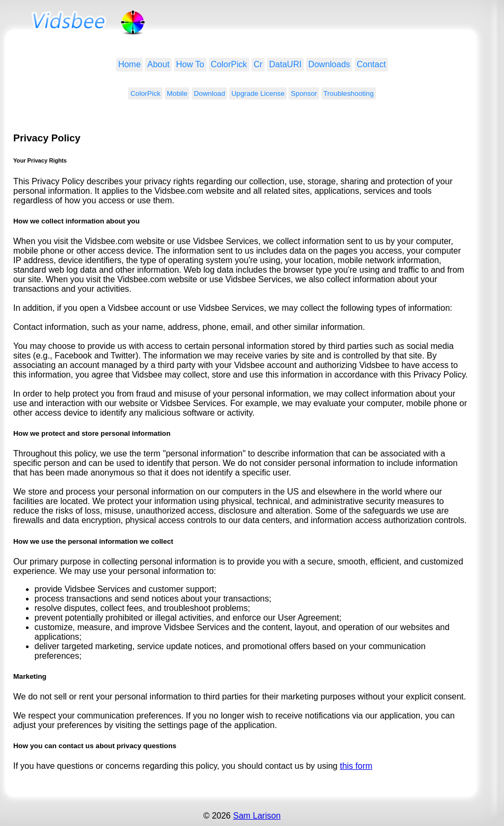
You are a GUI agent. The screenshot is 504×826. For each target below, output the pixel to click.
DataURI (285, 64)
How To (190, 64)
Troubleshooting (349, 93)
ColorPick (229, 64)
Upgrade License (258, 93)
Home (129, 64)
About (158, 64)
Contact (371, 64)
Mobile (177, 93)
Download (209, 93)
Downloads (329, 64)
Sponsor (304, 93)
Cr (258, 64)
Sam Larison (257, 816)
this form (356, 766)
